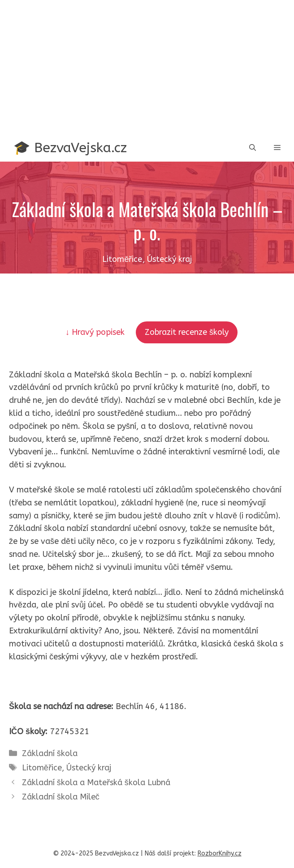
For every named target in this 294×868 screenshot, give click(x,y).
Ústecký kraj (89, 768)
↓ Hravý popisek (96, 332)
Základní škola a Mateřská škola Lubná (96, 782)
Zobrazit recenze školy (187, 332)
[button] (253, 148)
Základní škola (50, 753)
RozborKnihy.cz (220, 853)
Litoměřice (42, 768)
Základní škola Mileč (61, 797)
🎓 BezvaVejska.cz (70, 148)
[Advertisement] (147, 67)
